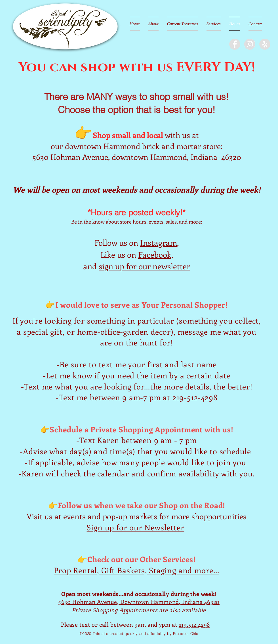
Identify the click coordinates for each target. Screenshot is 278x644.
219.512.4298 (194, 624)
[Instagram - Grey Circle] (250, 44)
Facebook (155, 254)
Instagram (159, 242)
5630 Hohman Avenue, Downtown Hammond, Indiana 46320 (139, 602)
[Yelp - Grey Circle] (265, 44)
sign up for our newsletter (144, 266)
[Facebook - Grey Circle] (235, 44)
